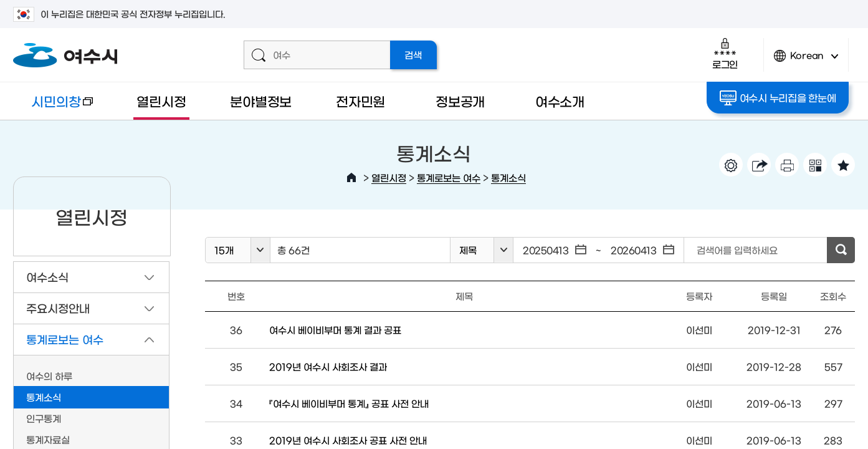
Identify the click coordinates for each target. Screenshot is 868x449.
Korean (806, 61)
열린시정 (161, 101)
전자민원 (360, 101)
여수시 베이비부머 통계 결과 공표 (335, 330)
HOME (351, 178)
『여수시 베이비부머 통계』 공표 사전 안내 (349, 403)
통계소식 (508, 177)
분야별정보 (261, 101)
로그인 (725, 53)
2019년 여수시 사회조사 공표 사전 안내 (348, 440)
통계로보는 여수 (449, 177)
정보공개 (460, 101)
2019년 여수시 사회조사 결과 (328, 366)
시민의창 (53, 107)
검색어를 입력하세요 (737, 250)
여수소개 (560, 101)
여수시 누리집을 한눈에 (778, 98)
